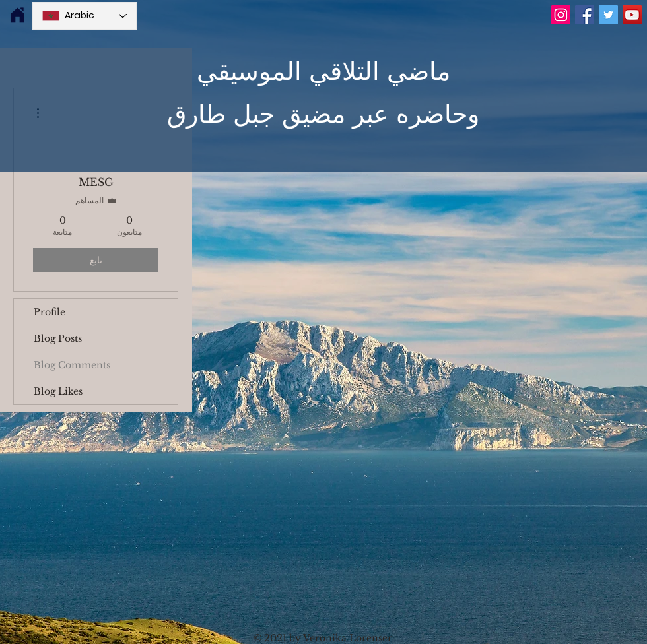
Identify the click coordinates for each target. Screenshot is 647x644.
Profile (50, 312)
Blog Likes (58, 391)
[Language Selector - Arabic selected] (85, 16)
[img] (17, 16)
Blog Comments (72, 365)
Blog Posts (58, 338)
